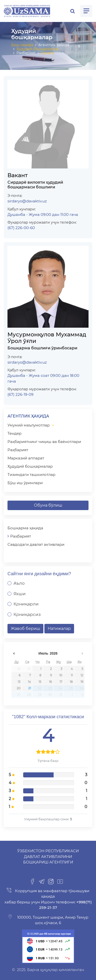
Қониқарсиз (27, 614)
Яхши (20, 594)
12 (82, 675)
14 (29, 682)
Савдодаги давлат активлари (36, 544)
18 (71, 682)
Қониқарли (26, 604)
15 (40, 682)
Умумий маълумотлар (29, 425)
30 (29, 669)
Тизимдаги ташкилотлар (31, 475)
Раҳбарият (18, 450)
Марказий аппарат (26, 458)
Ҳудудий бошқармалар (38, 49)
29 (19, 669)
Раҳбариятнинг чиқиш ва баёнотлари (44, 442)
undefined (14, 653)
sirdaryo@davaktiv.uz (27, 201)
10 (61, 675)
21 (30, 688)
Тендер (14, 433)
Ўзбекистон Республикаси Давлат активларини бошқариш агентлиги (48, 856)
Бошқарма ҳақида (25, 528)
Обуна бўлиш (48, 505)
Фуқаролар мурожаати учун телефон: (42, 222)
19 (82, 682)
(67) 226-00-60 (21, 228)
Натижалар (59, 629)
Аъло (19, 583)
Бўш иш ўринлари (25, 483)
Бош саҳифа (22, 45)
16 (50, 682)
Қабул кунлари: (22, 209)
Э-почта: (15, 196)
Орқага (48, 53)
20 (19, 688)
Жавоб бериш (25, 629)
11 (72, 675)
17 (61, 682)
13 (19, 682)
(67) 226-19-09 (20, 394)
